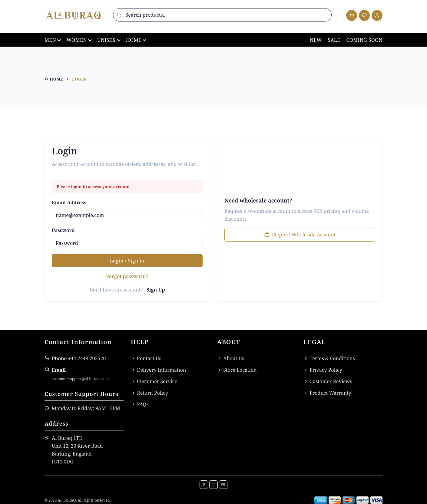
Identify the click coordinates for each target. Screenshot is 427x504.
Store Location (237, 370)
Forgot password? (127, 276)
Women (77, 40)
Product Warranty (327, 393)
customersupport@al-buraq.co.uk (81, 379)
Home (134, 40)
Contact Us (146, 358)
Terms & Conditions (329, 358)
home (54, 79)
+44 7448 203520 (87, 358)
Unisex (106, 40)
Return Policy (149, 393)
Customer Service (154, 381)
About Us (231, 358)
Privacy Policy (323, 370)
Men (50, 40)
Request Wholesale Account (300, 235)
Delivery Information (158, 370)
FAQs (140, 404)
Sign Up (156, 290)
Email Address (69, 203)
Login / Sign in (127, 261)
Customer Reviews (328, 381)
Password (63, 230)
